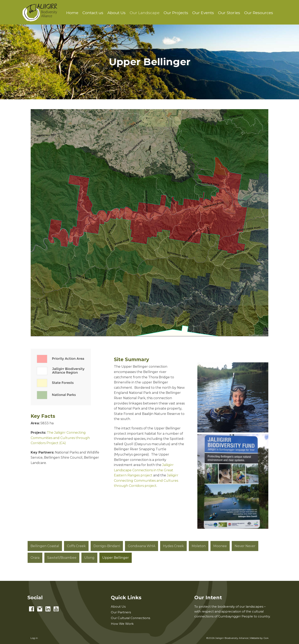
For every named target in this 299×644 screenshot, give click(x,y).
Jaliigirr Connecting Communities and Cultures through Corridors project (146, 480)
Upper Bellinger (116, 558)
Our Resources (259, 13)
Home (72, 13)
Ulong (89, 558)
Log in (34, 638)
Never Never (245, 546)
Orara (35, 558)
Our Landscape (145, 13)
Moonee (220, 546)
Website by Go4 (259, 638)
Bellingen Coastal (45, 546)
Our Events (203, 13)
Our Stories (229, 13)
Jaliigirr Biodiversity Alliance (40, 12)
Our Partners (121, 612)
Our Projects (176, 13)
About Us (116, 13)
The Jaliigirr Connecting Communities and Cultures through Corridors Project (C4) (60, 438)
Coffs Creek (76, 546)
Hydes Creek (173, 546)
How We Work (122, 624)
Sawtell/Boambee (62, 558)
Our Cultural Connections (130, 618)
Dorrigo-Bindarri (107, 546)
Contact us (93, 13)
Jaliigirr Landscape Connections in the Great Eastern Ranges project (144, 470)
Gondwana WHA (142, 546)
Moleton (199, 546)
